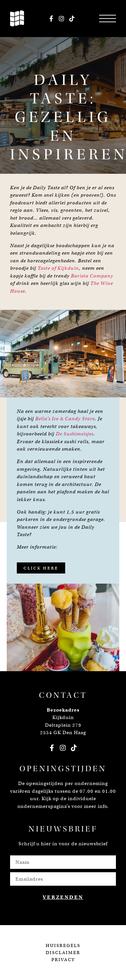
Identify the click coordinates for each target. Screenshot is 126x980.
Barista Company (92, 276)
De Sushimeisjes (75, 434)
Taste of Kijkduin (58, 268)
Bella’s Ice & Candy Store (65, 419)
